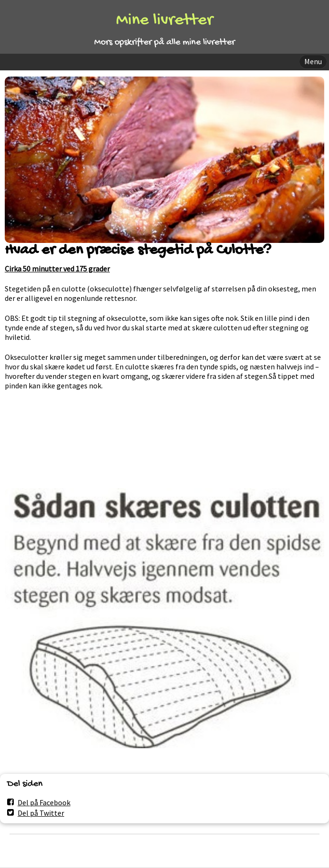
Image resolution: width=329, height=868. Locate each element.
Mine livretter (164, 21)
